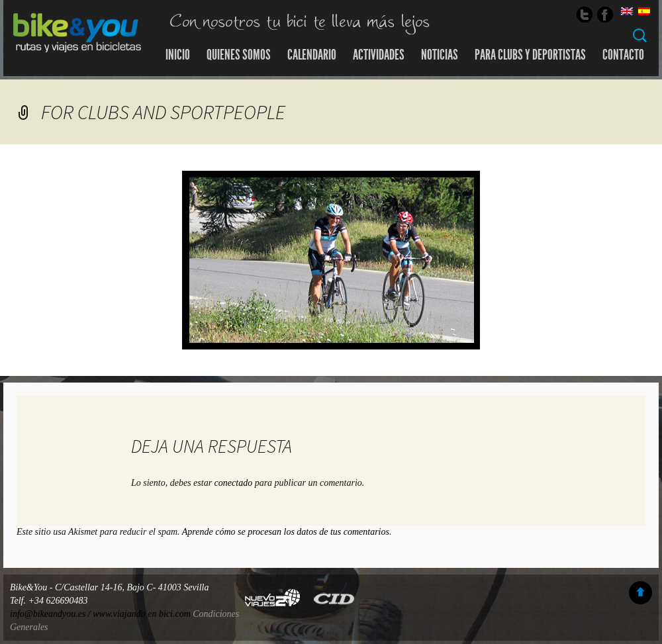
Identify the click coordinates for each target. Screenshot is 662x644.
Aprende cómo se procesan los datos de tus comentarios (286, 532)
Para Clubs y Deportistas (530, 55)
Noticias (440, 55)
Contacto (623, 55)
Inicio (178, 55)
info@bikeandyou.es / (51, 614)
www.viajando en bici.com (142, 614)
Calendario (312, 55)
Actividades (379, 55)
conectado (234, 483)
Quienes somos (239, 55)
